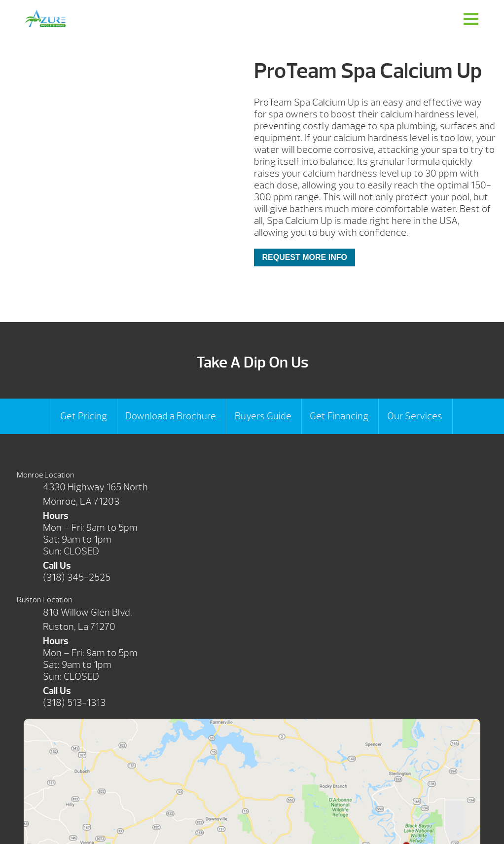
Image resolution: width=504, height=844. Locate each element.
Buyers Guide (263, 416)
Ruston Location (44, 600)
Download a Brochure (171, 416)
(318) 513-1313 (74, 703)
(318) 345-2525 (77, 577)
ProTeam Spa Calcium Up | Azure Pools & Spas (45, 18)
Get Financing (339, 416)
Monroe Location (45, 475)
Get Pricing (84, 416)
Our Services (415, 416)
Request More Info (304, 257)
